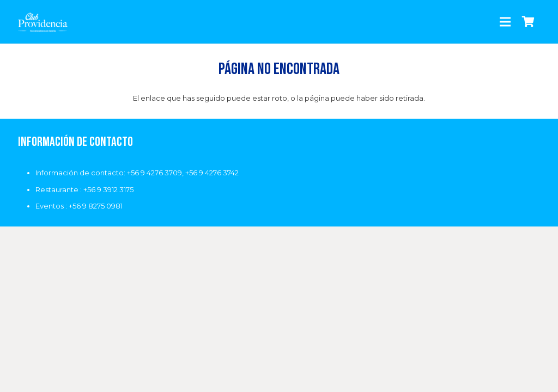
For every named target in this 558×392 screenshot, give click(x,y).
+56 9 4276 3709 (154, 173)
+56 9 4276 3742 (212, 173)
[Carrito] (529, 22)
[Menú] (505, 22)
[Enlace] (43, 22)
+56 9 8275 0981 (96, 206)
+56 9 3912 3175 (108, 189)
